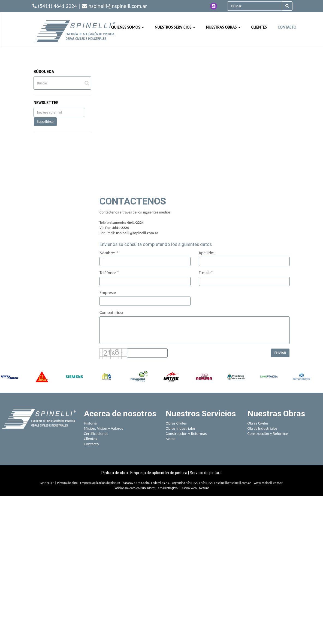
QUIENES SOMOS (128, 27)
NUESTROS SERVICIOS (175, 27)
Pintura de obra (115, 473)
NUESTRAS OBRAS (223, 27)
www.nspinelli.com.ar (268, 483)
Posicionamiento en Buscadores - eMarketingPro (146, 488)
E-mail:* (206, 273)
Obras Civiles (176, 423)
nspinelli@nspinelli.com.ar (137, 233)
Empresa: (108, 293)
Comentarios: (111, 312)
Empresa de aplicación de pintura (159, 473)
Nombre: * (109, 253)
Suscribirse (45, 122)
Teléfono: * (109, 273)
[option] (9, 377)
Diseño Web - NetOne (195, 488)
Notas (171, 439)
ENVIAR (280, 353)
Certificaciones (96, 434)
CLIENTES (259, 27)
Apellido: (207, 253)
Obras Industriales (181, 428)
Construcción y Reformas (186, 434)
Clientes (90, 439)
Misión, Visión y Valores (104, 428)
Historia (90, 423)
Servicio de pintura (206, 473)
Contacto (91, 444)
